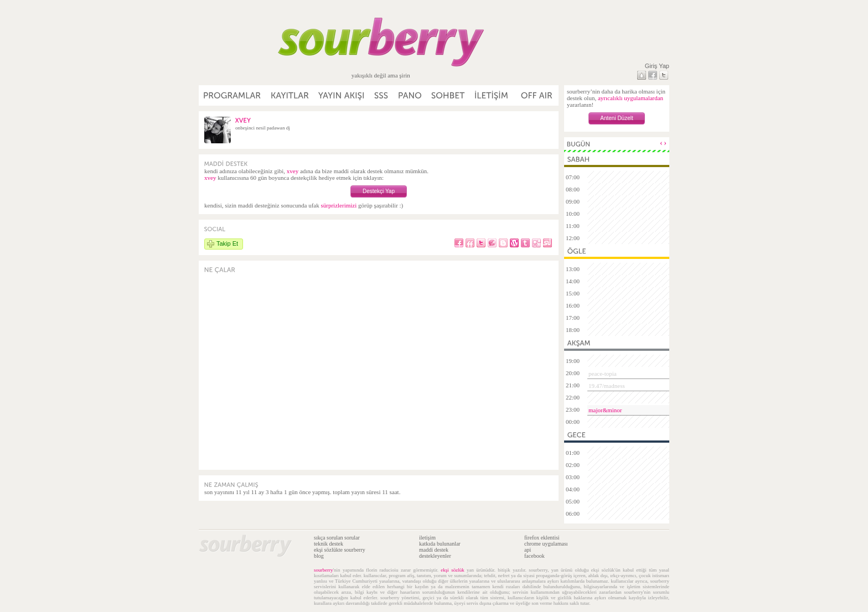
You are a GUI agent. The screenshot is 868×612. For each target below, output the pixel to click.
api (528, 550)
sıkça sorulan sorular (337, 538)
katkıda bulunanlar (440, 544)
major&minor (605, 410)
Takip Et (227, 243)
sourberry (324, 570)
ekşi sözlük (452, 570)
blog (319, 556)
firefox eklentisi (542, 538)
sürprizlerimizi (339, 205)
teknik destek (329, 544)
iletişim (427, 538)
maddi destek (434, 550)
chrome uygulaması (546, 544)
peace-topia (603, 374)
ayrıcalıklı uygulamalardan (631, 98)
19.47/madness (607, 386)
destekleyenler (435, 556)
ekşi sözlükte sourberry (340, 550)
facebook (534, 556)
